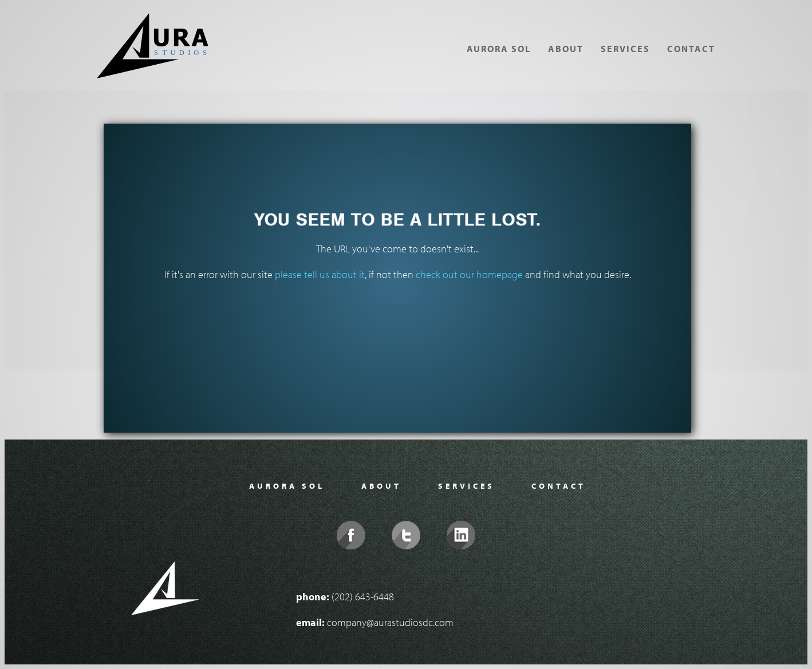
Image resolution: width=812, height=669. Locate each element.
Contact (691, 49)
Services (625, 49)
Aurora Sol (499, 49)
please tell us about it (320, 274)
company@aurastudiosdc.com (390, 622)
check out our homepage (469, 274)
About (566, 49)
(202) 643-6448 (363, 597)
